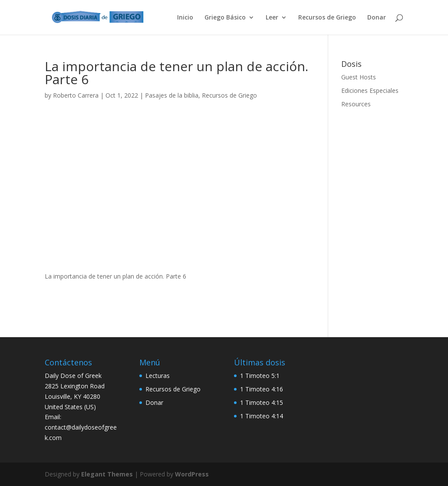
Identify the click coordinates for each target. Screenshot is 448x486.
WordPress (192, 474)
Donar (377, 18)
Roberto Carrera (76, 95)
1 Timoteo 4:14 (262, 416)
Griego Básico (225, 18)
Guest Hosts (359, 77)
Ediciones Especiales (370, 90)
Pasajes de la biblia (172, 95)
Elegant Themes (107, 474)
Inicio (185, 18)
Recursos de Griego (327, 18)
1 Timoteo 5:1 (260, 376)
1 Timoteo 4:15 (262, 402)
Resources (356, 104)
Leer (272, 18)
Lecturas (158, 376)
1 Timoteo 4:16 (262, 389)
